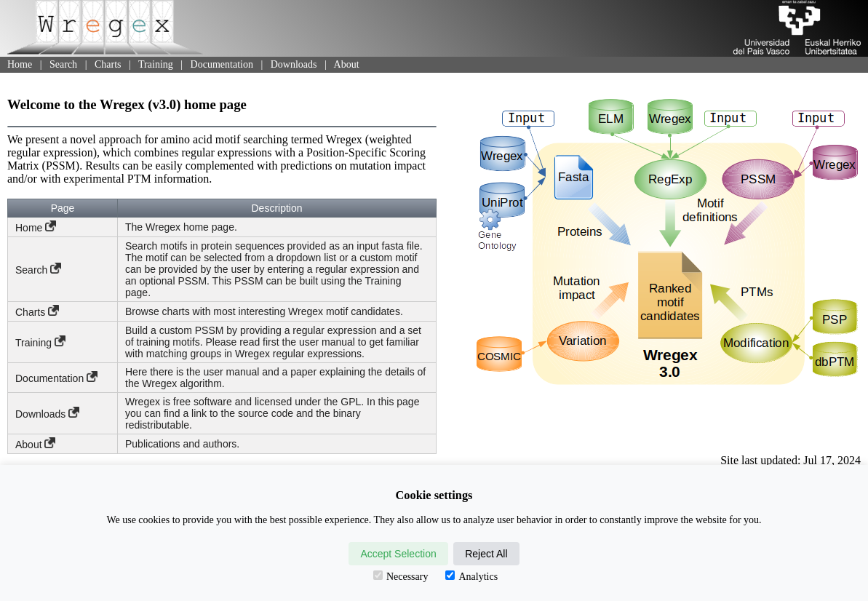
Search (63, 64)
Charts (108, 64)
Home (20, 64)
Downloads (294, 64)
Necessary (401, 576)
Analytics (471, 576)
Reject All (486, 554)
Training (156, 64)
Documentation (222, 64)
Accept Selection (398, 554)
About (347, 64)
